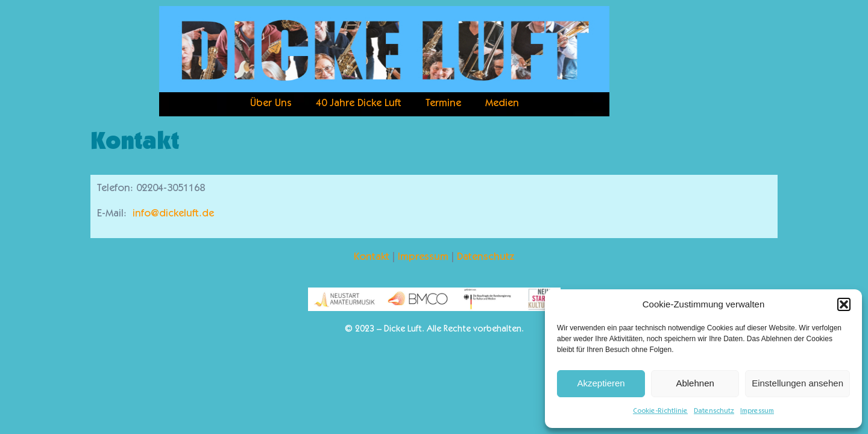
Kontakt (372, 258)
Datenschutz (714, 411)
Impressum (757, 411)
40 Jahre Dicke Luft (359, 104)
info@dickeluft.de (173, 214)
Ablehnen (695, 383)
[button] (844, 304)
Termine (443, 104)
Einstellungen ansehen (797, 383)
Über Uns (271, 104)
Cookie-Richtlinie (660, 411)
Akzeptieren (601, 383)
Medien (502, 104)
